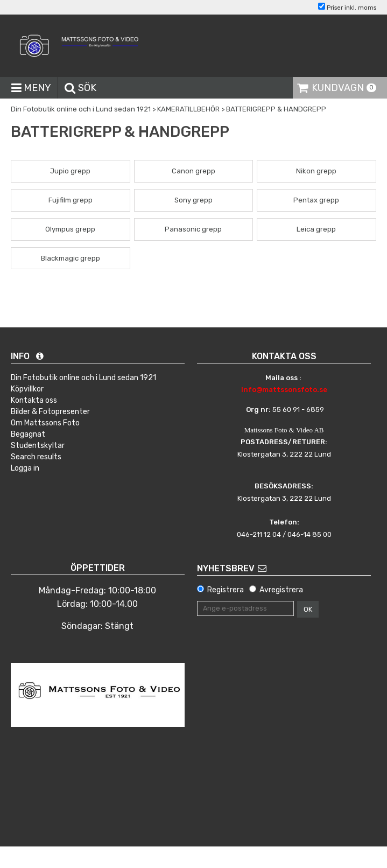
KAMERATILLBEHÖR (188, 109)
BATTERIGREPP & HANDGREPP (276, 109)
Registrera (226, 590)
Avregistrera (281, 590)
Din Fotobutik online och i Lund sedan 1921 (81, 109)
